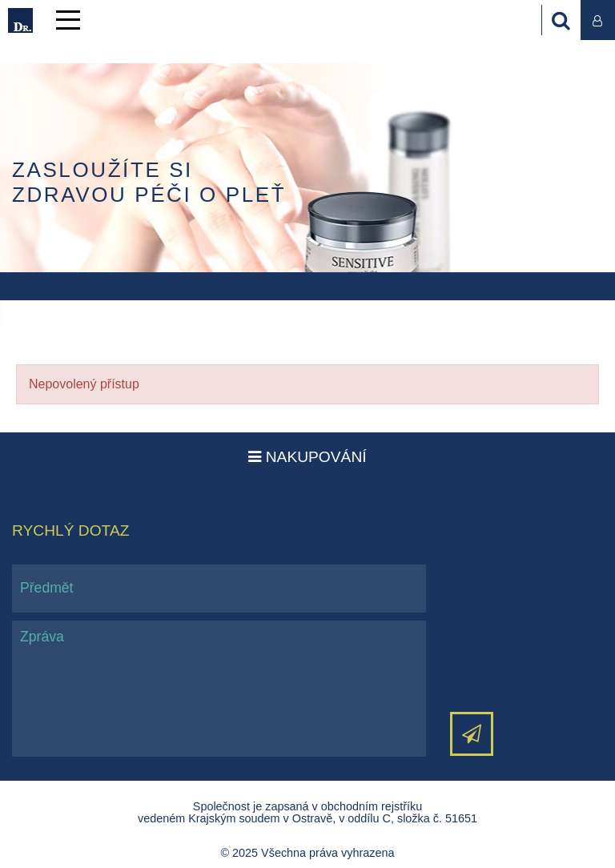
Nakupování (307, 457)
